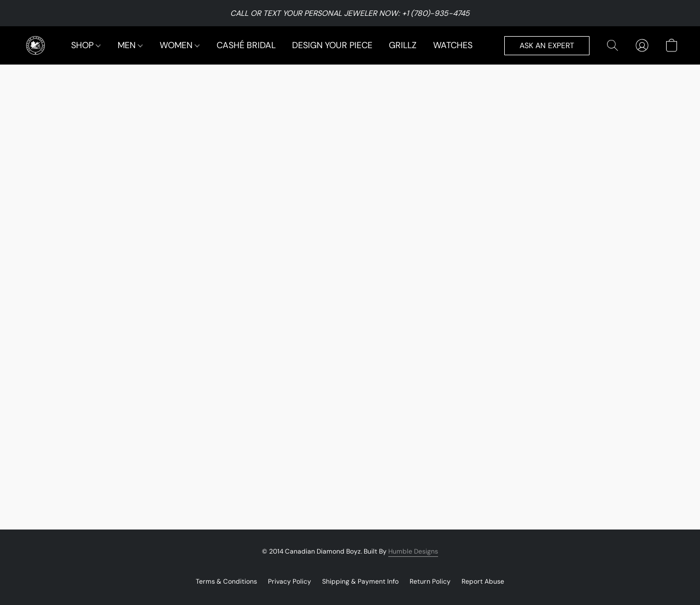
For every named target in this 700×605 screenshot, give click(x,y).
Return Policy (430, 581)
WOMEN (180, 45)
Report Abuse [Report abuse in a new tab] (483, 581)
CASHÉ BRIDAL (246, 45)
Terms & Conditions (226, 581)
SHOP (86, 45)
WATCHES (453, 45)
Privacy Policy (290, 581)
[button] (36, 45)
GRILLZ (403, 45)
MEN (130, 45)
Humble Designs (413, 551)
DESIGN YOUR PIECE (332, 45)
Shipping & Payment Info (360, 581)
